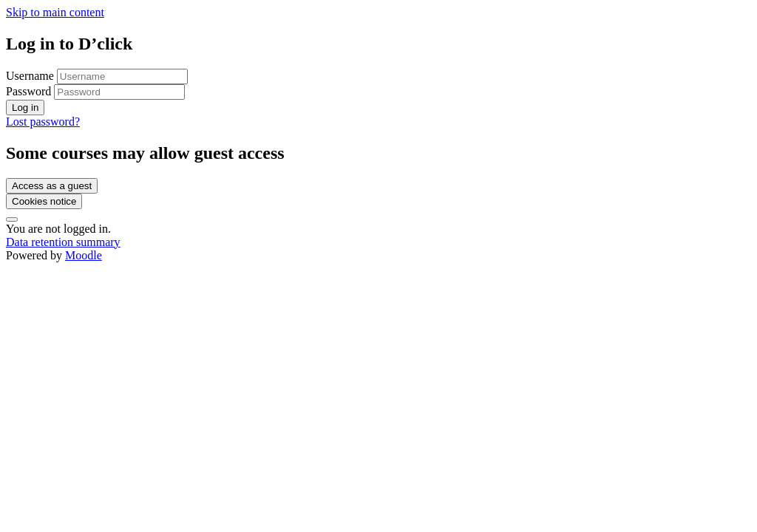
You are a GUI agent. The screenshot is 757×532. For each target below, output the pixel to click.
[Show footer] (12, 219)
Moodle (84, 255)
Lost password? (43, 122)
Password (28, 91)
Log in (25, 108)
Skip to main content (55, 12)
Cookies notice (44, 201)
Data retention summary (63, 242)
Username (31, 76)
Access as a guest (52, 186)
